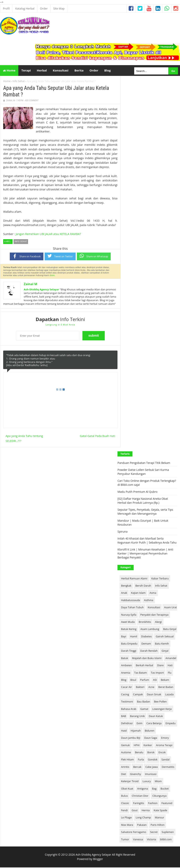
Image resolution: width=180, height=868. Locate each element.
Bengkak (126, 586)
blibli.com (166, 840)
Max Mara (127, 825)
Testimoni (127, 702)
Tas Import (157, 673)
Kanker (148, 746)
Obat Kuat (127, 789)
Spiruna (122, 532)
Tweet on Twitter (60, 256)
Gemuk (125, 746)
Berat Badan (166, 688)
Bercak (137, 767)
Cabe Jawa (152, 767)
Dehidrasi (127, 724)
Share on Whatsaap (94, 256)
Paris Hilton (157, 825)
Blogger (98, 860)
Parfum (145, 680)
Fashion (153, 804)
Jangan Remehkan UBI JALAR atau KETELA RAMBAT (48, 235)
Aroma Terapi (164, 746)
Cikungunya (159, 796)
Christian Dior (140, 796)
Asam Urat (170, 608)
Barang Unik (137, 717)
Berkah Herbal (144, 666)
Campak (138, 695)
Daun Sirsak (154, 695)
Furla (141, 760)
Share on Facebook (27, 257)
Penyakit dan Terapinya (154, 615)
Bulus (124, 796)
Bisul (133, 680)
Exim (139, 724)
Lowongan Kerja (162, 709)
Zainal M (30, 285)
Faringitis (139, 804)
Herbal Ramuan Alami (134, 579)
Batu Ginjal (170, 630)
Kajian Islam (138, 594)
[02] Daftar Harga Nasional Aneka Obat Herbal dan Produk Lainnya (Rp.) (143, 501)
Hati (170, 666)
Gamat (144, 709)
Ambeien (126, 666)
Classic (125, 804)
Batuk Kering (129, 630)
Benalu (139, 753)
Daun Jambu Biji (131, 739)
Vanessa (138, 840)
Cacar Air (126, 688)
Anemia (126, 673)
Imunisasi (151, 775)
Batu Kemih (162, 644)
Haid (124, 731)
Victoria (152, 840)
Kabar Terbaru (160, 579)
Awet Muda (128, 622)
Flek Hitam (127, 760)
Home (9, 71)
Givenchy (135, 775)
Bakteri (140, 688)
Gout (135, 811)
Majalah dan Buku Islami (147, 659)
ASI (155, 680)
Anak (124, 594)
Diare (160, 666)
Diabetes (146, 637)
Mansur (159, 818)
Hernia (146, 811)
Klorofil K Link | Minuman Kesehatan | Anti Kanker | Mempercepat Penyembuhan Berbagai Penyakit (145, 554)
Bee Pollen (160, 702)
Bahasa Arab (129, 709)
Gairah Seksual (165, 637)
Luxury (147, 782)
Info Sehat (19, 82)
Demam (146, 644)
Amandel (171, 659)
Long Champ (143, 818)
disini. (52, 276)
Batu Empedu (129, 644)
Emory (165, 739)
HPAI (137, 746)
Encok (162, 753)
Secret (154, 833)
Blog (124, 680)
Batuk (125, 659)
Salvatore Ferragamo (134, 833)
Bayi (124, 637)
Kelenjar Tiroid (130, 782)
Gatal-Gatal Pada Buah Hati (97, 436)
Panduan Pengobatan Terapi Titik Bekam (144, 464)
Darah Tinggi (129, 651)
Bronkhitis (145, 622)
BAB (124, 717)
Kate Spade (160, 811)
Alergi (158, 622)
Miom (158, 782)
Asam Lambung (150, 630)
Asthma (149, 601)
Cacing (125, 695)
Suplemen (168, 833)
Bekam (165, 680)
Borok (151, 753)
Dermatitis (168, 767)
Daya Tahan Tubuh (132, 608)
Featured (167, 804)
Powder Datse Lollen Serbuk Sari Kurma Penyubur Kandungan (143, 473)
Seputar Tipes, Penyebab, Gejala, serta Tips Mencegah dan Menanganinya (145, 512)
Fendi (124, 811)
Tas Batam (140, 673)
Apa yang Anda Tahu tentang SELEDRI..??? (24, 439)
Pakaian (142, 825)
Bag (154, 789)
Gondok (153, 760)
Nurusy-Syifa (129, 615)
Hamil (134, 637)
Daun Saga (151, 739)
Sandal (166, 760)
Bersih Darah (143, 586)
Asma (153, 594)
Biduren (150, 731)
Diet (124, 775)
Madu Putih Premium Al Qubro (137, 492)
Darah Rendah (149, 651)
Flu (170, 673)
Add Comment (32, 101)
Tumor (125, 840)
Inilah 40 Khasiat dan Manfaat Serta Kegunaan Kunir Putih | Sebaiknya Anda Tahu (147, 541)
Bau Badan (144, 702)
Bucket (165, 789)
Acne (151, 688)
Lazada (169, 695)
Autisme (126, 753)
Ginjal (165, 651)
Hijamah (136, 731)
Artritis (125, 767)
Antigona (143, 789)
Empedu (170, 724)
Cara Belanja (154, 724)
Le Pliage (126, 818)
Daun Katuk (156, 717)
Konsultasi (154, 608)
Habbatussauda (131, 601)
